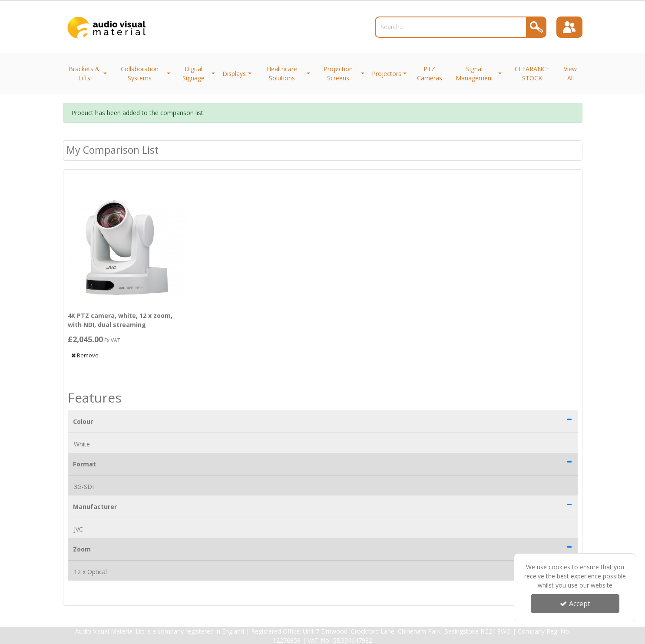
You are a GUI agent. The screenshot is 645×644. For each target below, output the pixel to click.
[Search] (451, 27)
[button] (569, 419)
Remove (85, 355)
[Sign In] (569, 27)
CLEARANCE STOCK (532, 73)
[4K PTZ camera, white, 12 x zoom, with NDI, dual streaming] (127, 248)
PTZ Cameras (430, 73)
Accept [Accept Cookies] (575, 604)
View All (570, 73)
